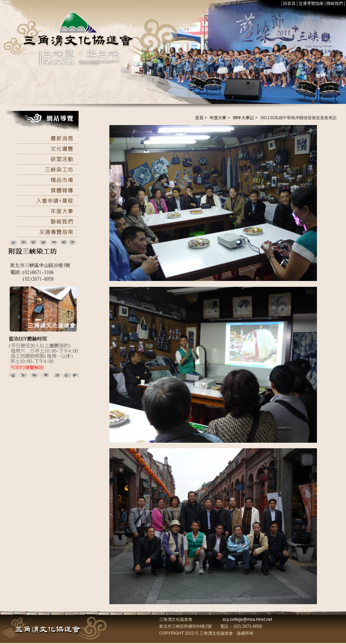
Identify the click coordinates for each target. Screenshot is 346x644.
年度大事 (218, 118)
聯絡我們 (335, 3)
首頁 (199, 118)
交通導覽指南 (311, 3)
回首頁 (289, 3)
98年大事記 (243, 118)
